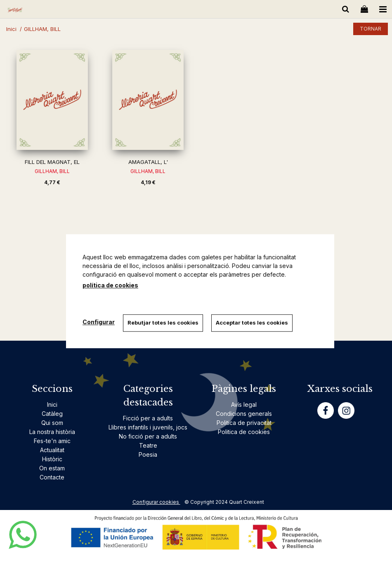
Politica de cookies (244, 432)
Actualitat (52, 450)
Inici (52, 404)
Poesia (148, 454)
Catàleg (52, 414)
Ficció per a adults (148, 418)
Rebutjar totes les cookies (163, 323)
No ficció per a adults (148, 436)
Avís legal (244, 404)
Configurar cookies (156, 502)
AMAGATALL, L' (148, 162)
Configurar (99, 322)
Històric (52, 459)
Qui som (52, 423)
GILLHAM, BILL (52, 171)
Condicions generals (244, 414)
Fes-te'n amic (52, 441)
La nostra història (52, 432)
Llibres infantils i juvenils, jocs (148, 427)
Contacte (52, 477)
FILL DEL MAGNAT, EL (52, 162)
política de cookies (110, 285)
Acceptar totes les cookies (252, 323)
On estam (52, 468)
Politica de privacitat (244, 423)
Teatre (148, 445)
